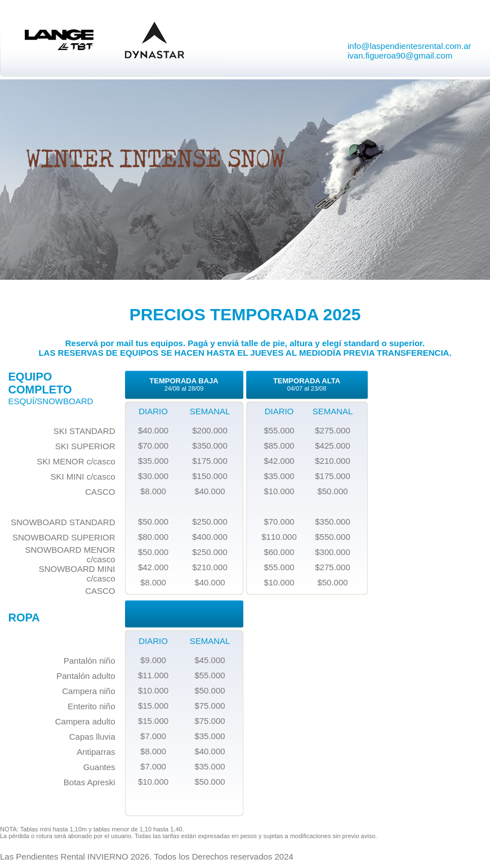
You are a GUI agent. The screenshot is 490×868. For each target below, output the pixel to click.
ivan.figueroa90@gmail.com (400, 55)
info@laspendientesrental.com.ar (409, 46)
